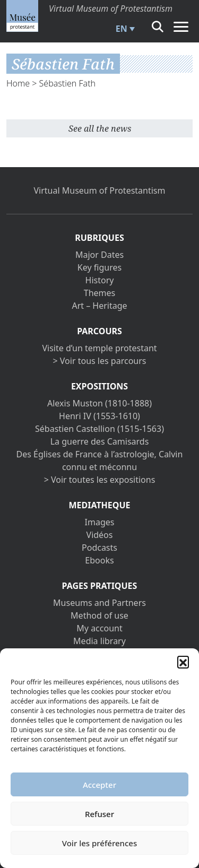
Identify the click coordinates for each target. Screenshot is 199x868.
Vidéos (100, 535)
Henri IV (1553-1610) (99, 416)
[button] (183, 662)
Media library (99, 641)
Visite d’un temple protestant (99, 348)
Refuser (99, 814)
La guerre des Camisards (100, 441)
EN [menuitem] (122, 29)
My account (99, 628)
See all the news (100, 128)
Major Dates (99, 255)
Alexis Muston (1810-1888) (99, 403)
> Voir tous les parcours (100, 361)
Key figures (99, 267)
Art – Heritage (99, 306)
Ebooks (99, 560)
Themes (99, 293)
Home (18, 83)
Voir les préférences (99, 843)
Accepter (99, 785)
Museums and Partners (99, 603)
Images (100, 522)
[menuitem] (124, 29)
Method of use (99, 615)
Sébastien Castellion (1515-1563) (99, 429)
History (100, 280)
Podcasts (99, 548)
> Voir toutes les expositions (100, 480)
